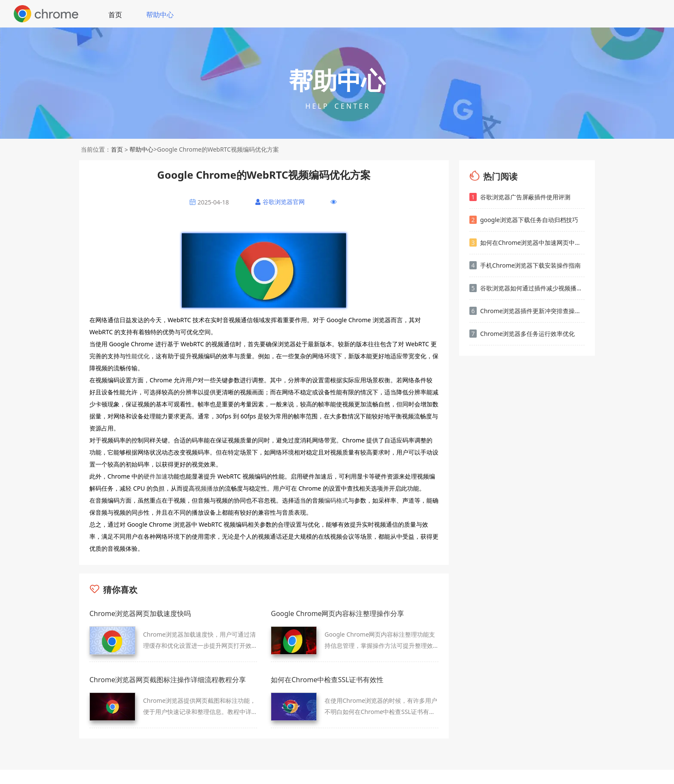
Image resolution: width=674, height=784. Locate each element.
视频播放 (207, 488)
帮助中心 (160, 15)
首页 (115, 15)
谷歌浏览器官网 (284, 202)
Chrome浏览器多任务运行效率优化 (522, 334)
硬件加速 (156, 476)
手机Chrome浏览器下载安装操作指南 (525, 265)
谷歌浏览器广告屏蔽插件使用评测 (520, 197)
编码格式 (336, 500)
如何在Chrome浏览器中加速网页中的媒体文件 (527, 243)
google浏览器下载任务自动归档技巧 (524, 220)
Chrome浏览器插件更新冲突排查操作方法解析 (527, 311)
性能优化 (138, 356)
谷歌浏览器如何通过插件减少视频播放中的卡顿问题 (527, 288)
